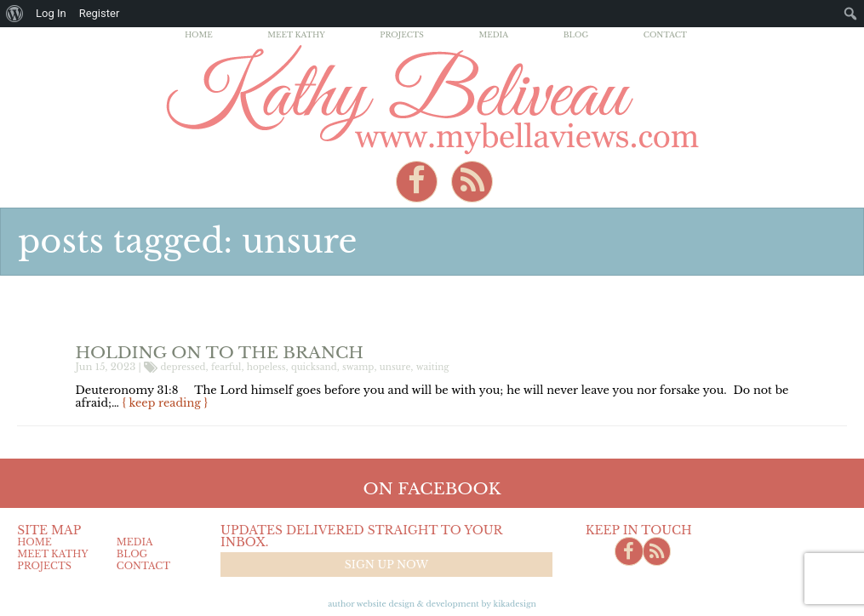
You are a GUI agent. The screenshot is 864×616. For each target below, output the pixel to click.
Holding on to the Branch (220, 352)
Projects (402, 34)
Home (199, 34)
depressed (183, 367)
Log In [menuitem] (51, 13)
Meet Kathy (296, 34)
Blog (576, 34)
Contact (665, 34)
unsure (395, 367)
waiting (433, 367)
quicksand (314, 367)
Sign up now (386, 565)
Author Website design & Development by (432, 604)
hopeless (266, 367)
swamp (358, 367)
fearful (226, 367)
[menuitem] (15, 14)
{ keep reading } (165, 403)
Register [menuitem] (100, 13)
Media (493, 34)
